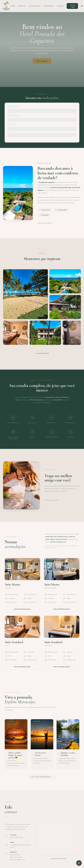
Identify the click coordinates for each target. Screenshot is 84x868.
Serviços (22, 6)
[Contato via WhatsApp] (79, 863)
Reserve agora (42, 61)
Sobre (13, 6)
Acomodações (34, 6)
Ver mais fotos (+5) (42, 353)
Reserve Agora (72, 6)
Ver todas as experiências (42, 777)
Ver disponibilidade (22, 609)
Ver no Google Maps (58, 859)
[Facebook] (82, 6)
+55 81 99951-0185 (17, 837)
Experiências (49, 6)
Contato (61, 6)
